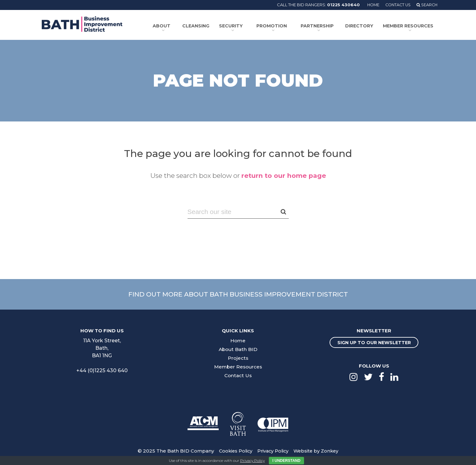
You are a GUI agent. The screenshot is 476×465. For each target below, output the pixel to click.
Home (370, 5)
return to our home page (284, 175)
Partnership (317, 26)
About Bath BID (238, 348)
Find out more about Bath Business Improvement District (238, 293)
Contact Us (396, 5)
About (164, 26)
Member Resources (406, 26)
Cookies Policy (234, 450)
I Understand (287, 461)
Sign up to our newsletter (374, 341)
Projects (238, 357)
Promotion (272, 26)
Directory (360, 26)
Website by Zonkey (317, 450)
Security (232, 26)
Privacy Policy (273, 450)
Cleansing (199, 26)
